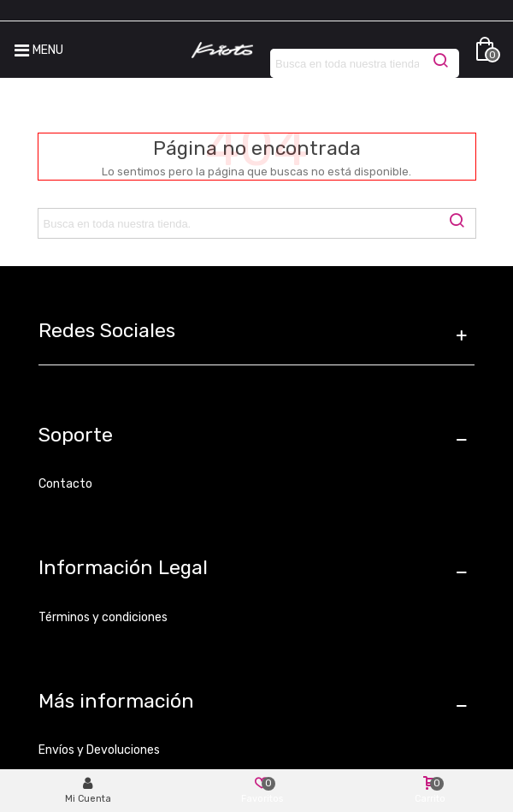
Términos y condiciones (103, 617)
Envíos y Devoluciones (99, 750)
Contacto (65, 484)
